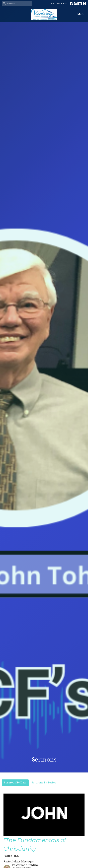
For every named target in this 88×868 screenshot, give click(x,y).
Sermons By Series (44, 783)
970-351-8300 (59, 3)
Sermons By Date (15, 783)
